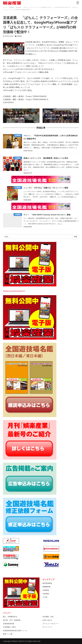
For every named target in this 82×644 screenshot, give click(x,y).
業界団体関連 (47, 583)
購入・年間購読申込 (10, 617)
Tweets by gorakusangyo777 (14, 291)
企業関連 (19, 36)
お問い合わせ (47, 620)
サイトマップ (47, 627)
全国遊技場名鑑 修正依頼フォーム (15, 630)
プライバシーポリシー (50, 624)
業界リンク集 (8, 634)
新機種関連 (46, 587)
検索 (76, 237)
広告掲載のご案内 (9, 627)
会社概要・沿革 (48, 617)
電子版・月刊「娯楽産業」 (12, 620)
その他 (45, 597)
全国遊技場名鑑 (9, 624)
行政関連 (46, 594)
